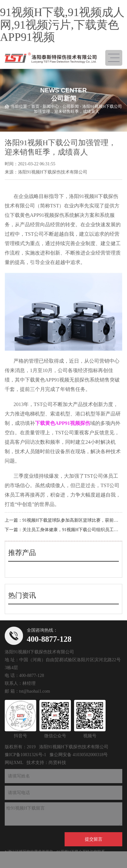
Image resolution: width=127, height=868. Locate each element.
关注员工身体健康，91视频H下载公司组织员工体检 (72, 530)
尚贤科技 (57, 763)
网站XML (14, 763)
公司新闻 (71, 106)
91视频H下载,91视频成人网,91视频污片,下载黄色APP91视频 (62, 25)
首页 (35, 106)
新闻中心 (51, 106)
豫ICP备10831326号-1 (25, 755)
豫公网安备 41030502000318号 (79, 755)
